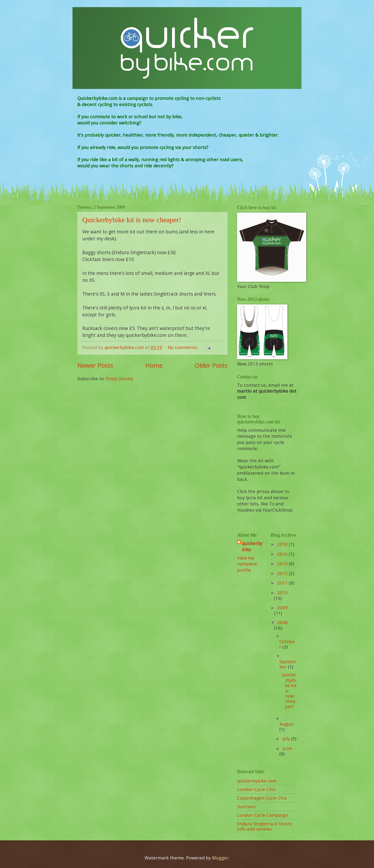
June (287, 748)
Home (154, 365)
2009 (282, 608)
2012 (283, 573)
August (287, 724)
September (288, 664)
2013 (283, 563)
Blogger (220, 858)
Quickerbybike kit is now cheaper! (132, 220)
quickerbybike (252, 546)
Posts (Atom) (119, 378)
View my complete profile (247, 564)
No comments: (184, 347)
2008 (282, 622)
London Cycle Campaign (263, 815)
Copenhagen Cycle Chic (262, 798)
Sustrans (246, 806)
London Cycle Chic (256, 789)
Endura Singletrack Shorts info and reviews (265, 826)
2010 (282, 593)
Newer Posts (95, 365)
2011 (283, 583)
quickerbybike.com (257, 781)
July (287, 738)
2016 (283, 554)
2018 (283, 544)
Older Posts (211, 365)
